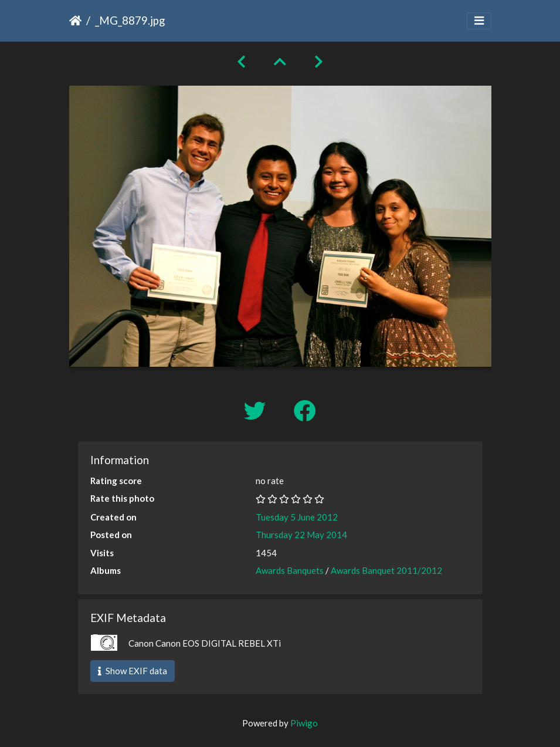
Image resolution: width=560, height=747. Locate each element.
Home (75, 21)
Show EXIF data (133, 671)
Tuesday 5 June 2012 (297, 517)
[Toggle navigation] (479, 21)
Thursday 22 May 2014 (301, 535)
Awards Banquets (290, 570)
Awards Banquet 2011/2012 (386, 570)
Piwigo (304, 723)
